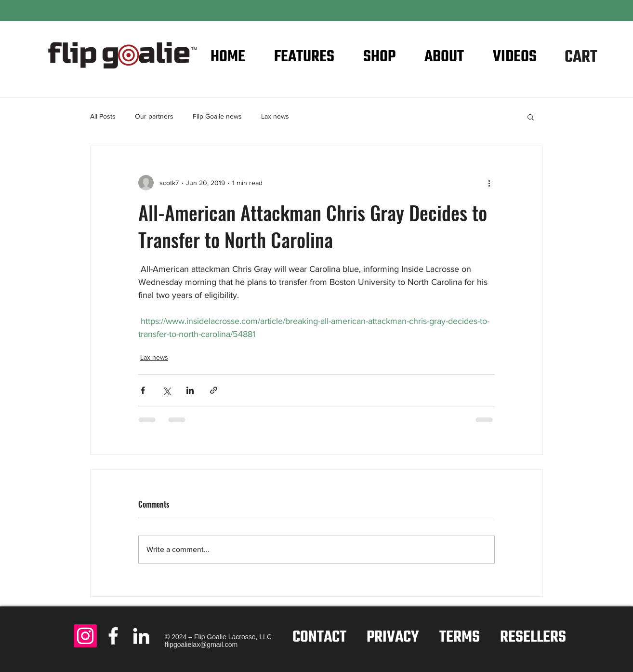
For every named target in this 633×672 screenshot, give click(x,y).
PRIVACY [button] (393, 638)
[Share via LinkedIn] (190, 390)
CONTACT (319, 638)
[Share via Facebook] (143, 390)
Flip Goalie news (217, 116)
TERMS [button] (460, 638)
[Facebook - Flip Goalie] (113, 636)
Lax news (275, 116)
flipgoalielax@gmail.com (201, 645)
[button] (596, 55)
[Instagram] (85, 636)
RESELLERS (533, 638)
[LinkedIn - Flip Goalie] (141, 636)
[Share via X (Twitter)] (166, 390)
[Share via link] (214, 390)
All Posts (103, 116)
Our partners (154, 116)
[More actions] (489, 183)
